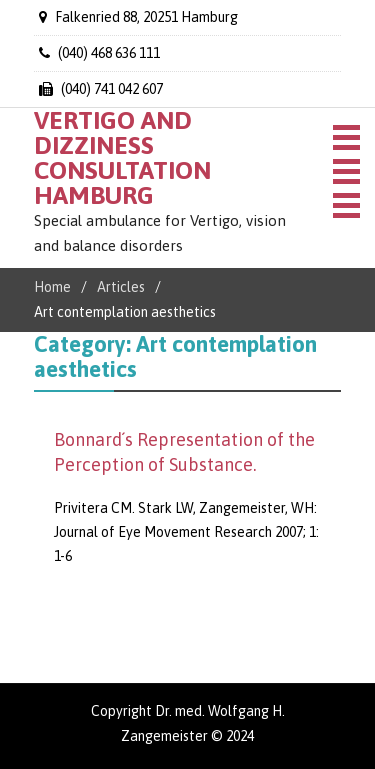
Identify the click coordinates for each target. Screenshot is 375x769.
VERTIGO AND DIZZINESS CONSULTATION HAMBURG (122, 157)
